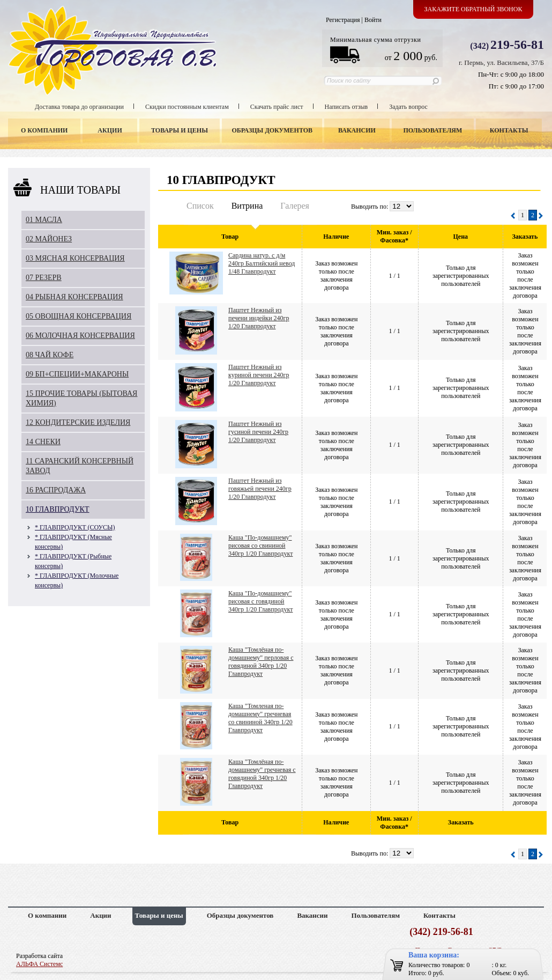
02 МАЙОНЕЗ (49, 239)
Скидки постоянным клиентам (187, 107)
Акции (110, 130)
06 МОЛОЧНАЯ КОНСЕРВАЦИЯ (80, 336)
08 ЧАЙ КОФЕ (50, 355)
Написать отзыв (346, 107)
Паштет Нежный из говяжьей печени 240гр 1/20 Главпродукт (260, 489)
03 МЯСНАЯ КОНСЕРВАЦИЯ (75, 258)
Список (200, 206)
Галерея (295, 206)
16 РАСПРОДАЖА (56, 490)
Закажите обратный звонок (473, 9)
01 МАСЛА (44, 220)
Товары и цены (180, 130)
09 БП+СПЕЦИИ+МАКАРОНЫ (77, 374)
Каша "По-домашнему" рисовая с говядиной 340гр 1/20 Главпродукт (260, 601)
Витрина (247, 206)
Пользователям (433, 130)
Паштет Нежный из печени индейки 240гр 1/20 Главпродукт (259, 318)
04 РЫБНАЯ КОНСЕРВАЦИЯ (74, 297)
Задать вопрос (408, 107)
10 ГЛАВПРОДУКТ (58, 509)
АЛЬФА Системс (39, 964)
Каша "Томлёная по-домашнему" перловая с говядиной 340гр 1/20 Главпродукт (261, 662)
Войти (373, 20)
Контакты (509, 130)
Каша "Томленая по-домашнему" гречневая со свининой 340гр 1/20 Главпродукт (260, 718)
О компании (44, 130)
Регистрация (343, 20)
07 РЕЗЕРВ (44, 278)
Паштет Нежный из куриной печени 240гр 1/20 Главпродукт (259, 375)
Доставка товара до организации (79, 107)
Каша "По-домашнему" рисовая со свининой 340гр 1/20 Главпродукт (260, 546)
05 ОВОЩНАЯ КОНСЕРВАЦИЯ (79, 316)
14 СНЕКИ (43, 442)
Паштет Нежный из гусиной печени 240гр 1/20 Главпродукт (258, 432)
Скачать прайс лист (277, 107)
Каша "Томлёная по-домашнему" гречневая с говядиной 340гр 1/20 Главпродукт (262, 774)
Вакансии (357, 130)
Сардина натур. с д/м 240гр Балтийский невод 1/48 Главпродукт (262, 263)
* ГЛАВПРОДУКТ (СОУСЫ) (75, 527)
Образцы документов (273, 130)
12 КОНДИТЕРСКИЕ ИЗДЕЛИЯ (78, 422)
